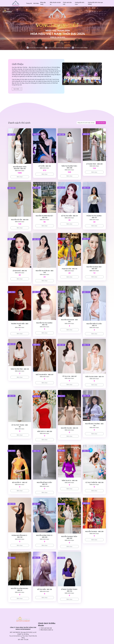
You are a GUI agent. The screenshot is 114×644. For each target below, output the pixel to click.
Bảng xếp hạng (43, 3)
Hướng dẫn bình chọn (80, 3)
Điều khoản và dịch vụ (55, 3)
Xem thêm (16, 89)
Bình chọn (20, 177)
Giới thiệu (36, 3)
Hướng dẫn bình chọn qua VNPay (95, 3)
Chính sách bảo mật (67, 3)
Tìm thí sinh (101, 123)
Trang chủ (29, 3)
